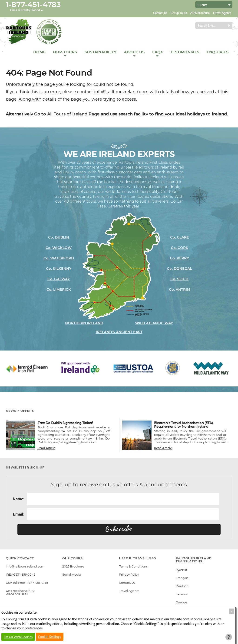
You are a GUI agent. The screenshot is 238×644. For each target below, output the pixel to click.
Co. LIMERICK (59, 290)
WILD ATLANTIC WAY (154, 323)
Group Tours (179, 13)
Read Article (46, 448)
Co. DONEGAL (179, 269)
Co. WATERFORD (59, 258)
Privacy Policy (129, 575)
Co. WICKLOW (59, 248)
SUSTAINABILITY (101, 52)
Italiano (181, 595)
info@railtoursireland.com (25, 567)
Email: (19, 514)
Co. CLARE (180, 238)
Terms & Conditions (133, 567)
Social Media (72, 575)
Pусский (181, 570)
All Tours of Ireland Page (73, 114)
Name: (19, 499)
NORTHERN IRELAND (84, 323)
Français (182, 578)
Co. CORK (180, 248)
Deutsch (182, 586)
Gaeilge (181, 603)
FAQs (157, 52)
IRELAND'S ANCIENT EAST (119, 332)
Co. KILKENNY (59, 269)
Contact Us (160, 13)
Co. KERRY (179, 258)
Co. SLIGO (179, 279)
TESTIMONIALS (185, 52)
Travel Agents (222, 13)
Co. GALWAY (59, 279)
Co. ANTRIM (180, 290)
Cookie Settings (50, 637)
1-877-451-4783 (33, 5)
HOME (39, 52)
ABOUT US (134, 52)
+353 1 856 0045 (24, 575)
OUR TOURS (65, 52)
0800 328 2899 (17, 594)
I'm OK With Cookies (18, 637)
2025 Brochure (200, 13)
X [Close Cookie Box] (232, 611)
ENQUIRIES (218, 52)
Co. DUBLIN (59, 238)
